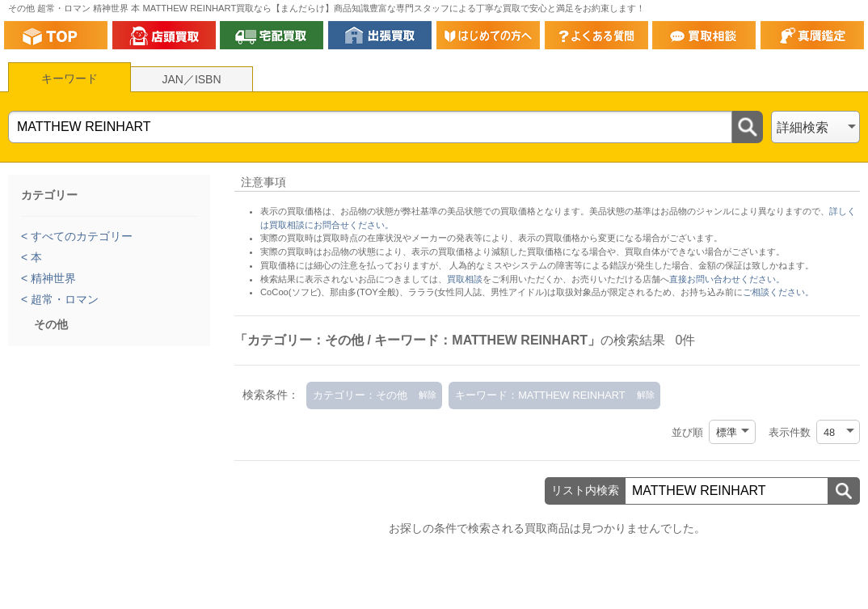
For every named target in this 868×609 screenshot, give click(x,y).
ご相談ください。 (778, 292)
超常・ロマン (63, 299)
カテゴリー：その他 (360, 395)
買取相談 (465, 279)
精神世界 (52, 278)
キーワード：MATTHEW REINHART (540, 395)
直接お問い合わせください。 (727, 279)
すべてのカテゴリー (80, 236)
